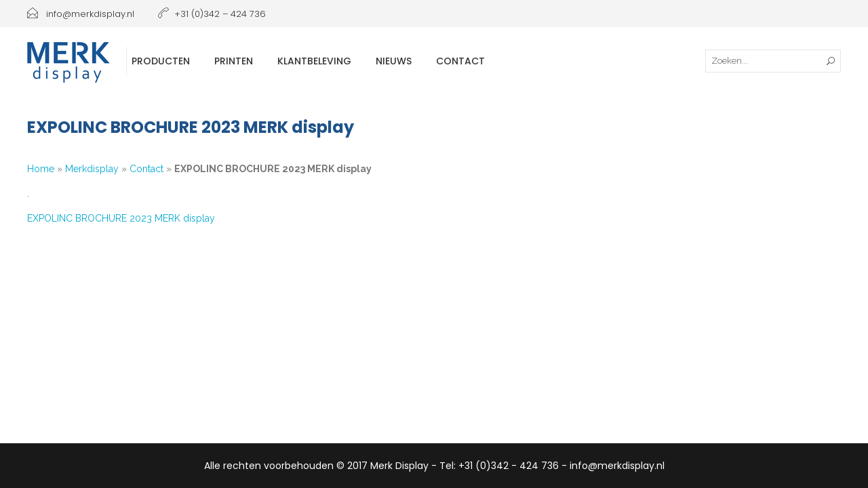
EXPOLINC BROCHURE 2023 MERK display (121, 218)
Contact (460, 61)
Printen (234, 61)
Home (41, 169)
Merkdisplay (92, 169)
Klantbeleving (314, 61)
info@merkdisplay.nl (81, 14)
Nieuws (394, 61)
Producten (161, 61)
